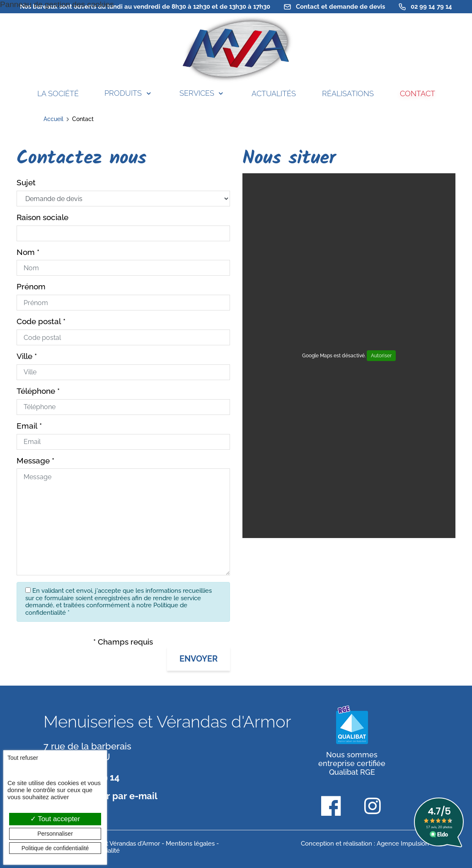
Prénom (31, 287)
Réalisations (348, 93)
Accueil (53, 119)
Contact (418, 93)
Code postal (39, 321)
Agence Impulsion (403, 844)
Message (33, 461)
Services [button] (197, 93)
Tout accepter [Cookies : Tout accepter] (55, 819)
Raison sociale (42, 217)
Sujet (26, 183)
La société (58, 93)
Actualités (274, 93)
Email (27, 426)
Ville (24, 356)
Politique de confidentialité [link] (55, 848)
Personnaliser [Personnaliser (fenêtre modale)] (55, 834)
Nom (26, 252)
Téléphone (36, 391)
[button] (198, 659)
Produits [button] (123, 93)
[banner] (236, 49)
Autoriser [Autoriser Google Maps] (381, 356)
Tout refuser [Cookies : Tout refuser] (23, 758)
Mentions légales (190, 844)
